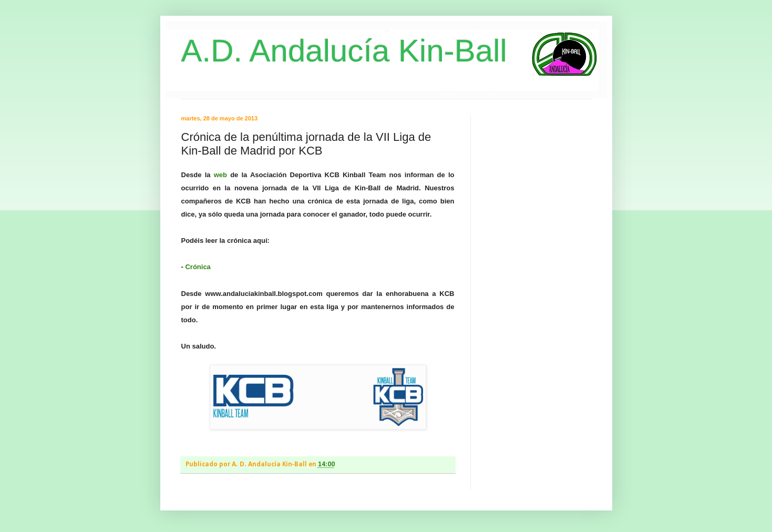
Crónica (198, 267)
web (220, 175)
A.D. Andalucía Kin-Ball (344, 51)
